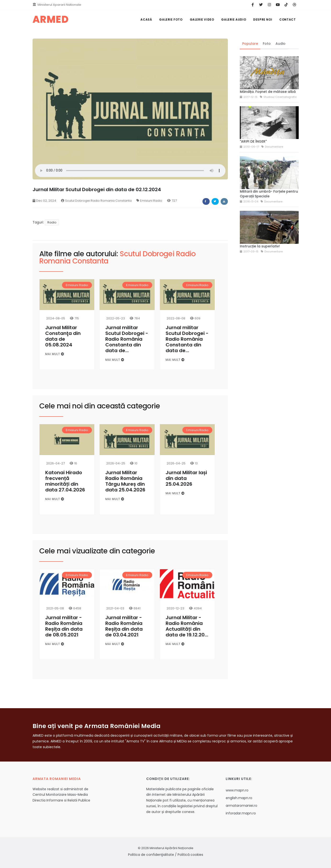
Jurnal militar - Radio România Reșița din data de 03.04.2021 (124, 626)
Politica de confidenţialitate (151, 855)
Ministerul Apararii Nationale (59, 5)
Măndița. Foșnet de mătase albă (268, 92)
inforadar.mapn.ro (241, 813)
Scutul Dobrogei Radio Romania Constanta (96, 201)
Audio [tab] (281, 44)
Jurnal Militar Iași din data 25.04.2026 (186, 478)
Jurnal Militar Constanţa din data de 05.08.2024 (63, 336)
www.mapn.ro (237, 790)
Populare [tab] (250, 44)
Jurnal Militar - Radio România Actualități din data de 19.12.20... (187, 626)
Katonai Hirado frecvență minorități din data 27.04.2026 (65, 481)
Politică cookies (190, 855)
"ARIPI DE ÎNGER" (253, 141)
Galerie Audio (234, 19)
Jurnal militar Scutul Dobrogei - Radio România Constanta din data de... (127, 339)
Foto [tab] (267, 44)
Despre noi (263, 19)
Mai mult (55, 354)
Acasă (146, 19)
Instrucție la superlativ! (260, 246)
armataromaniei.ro (241, 806)
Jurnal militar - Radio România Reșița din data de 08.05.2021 (64, 626)
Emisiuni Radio (149, 201)
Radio (52, 222)
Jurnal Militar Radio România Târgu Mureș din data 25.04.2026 (125, 481)
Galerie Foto (171, 19)
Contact (287, 19)
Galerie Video (202, 19)
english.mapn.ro (239, 798)
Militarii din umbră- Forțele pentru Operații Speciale (269, 194)
